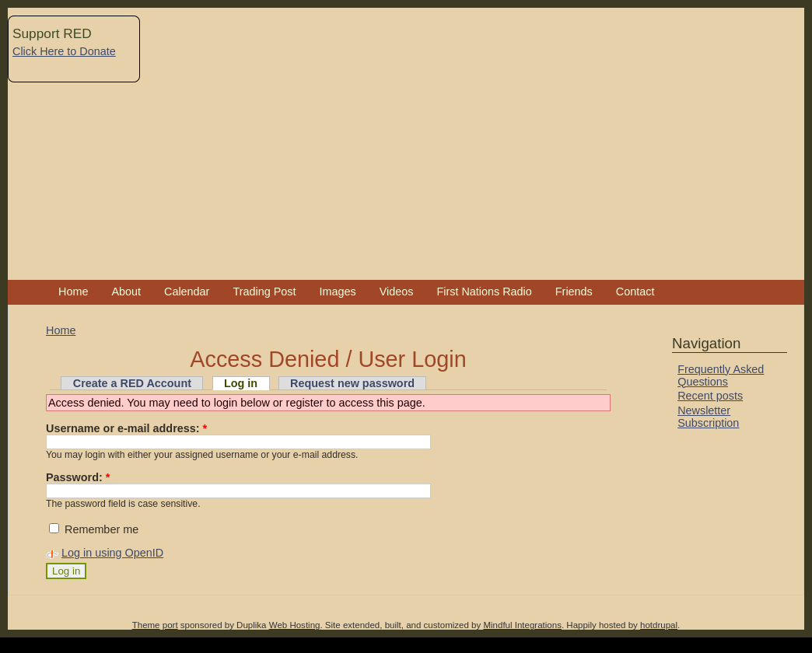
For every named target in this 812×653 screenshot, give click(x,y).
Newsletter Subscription (708, 417)
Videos (397, 292)
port (170, 625)
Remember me (94, 529)
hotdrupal (659, 625)
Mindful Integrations (522, 625)
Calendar (187, 292)
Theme (146, 625)
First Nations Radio (484, 292)
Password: (78, 477)
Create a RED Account (132, 383)
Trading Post (264, 292)
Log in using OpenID (112, 553)
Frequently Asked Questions (721, 375)
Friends (574, 292)
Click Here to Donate (64, 51)
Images (337, 292)
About (126, 292)
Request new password (352, 383)
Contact (635, 292)
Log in (241, 383)
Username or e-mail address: (126, 428)
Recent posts (710, 396)
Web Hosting (295, 625)
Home (73, 292)
